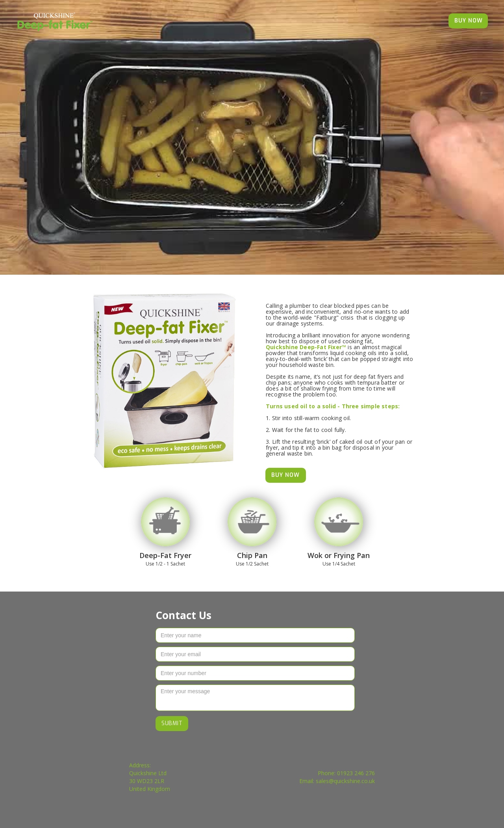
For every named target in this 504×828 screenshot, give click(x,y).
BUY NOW (469, 21)
